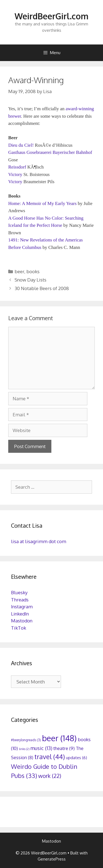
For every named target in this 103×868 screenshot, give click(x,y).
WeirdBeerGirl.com (51, 16)
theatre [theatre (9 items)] (64, 748)
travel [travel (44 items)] (50, 757)
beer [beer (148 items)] (59, 738)
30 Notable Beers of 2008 (42, 288)
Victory (15, 174)
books (33, 271)
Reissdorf (17, 167)
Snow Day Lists (30, 280)
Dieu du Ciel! (21, 145)
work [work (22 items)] (50, 776)
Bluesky (19, 592)
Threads (20, 600)
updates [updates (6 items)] (76, 757)
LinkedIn (20, 614)
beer (19, 271)
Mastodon (22, 621)
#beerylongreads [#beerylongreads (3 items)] (26, 740)
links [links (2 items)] (24, 749)
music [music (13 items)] (41, 748)
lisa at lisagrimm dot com (39, 541)
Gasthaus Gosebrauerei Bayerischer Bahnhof (50, 152)
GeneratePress (52, 859)
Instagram (22, 607)
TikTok (19, 628)
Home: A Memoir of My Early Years (42, 203)
